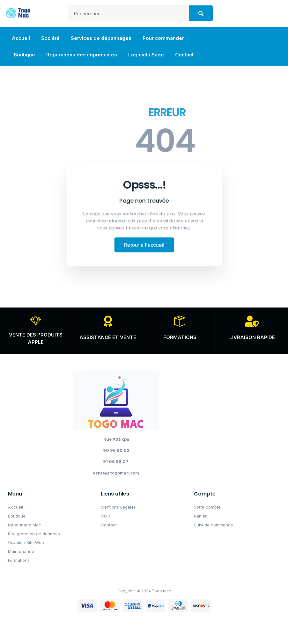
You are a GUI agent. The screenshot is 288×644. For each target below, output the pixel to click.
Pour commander (163, 38)
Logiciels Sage (146, 55)
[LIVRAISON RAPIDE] (252, 321)
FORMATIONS (180, 337)
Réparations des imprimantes (82, 55)
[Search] (201, 13)
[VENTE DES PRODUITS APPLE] (36, 321)
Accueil (21, 38)
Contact (184, 55)
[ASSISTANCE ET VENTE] (108, 321)
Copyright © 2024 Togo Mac (144, 591)
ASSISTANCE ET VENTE (108, 337)
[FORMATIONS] (180, 321)
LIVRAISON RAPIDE (252, 337)
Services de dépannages (101, 38)
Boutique (24, 55)
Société (50, 38)
